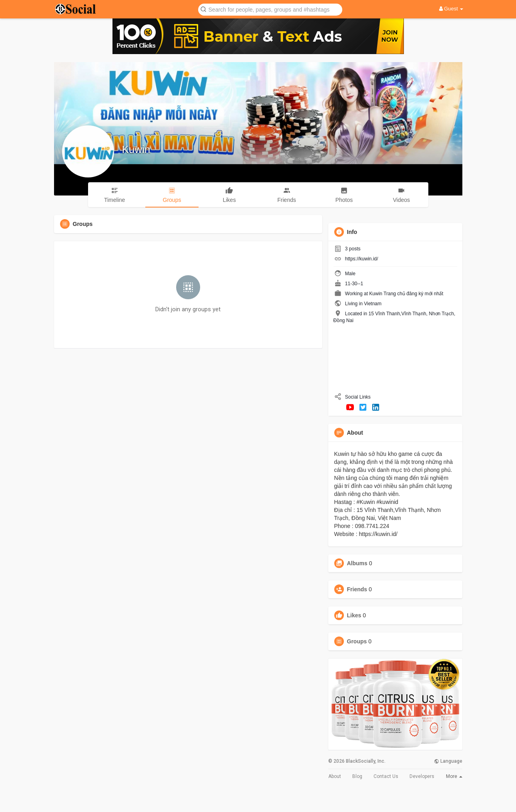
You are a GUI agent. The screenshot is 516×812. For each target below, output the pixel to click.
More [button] (454, 776)
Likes (354, 615)
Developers (422, 776)
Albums (357, 563)
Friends (357, 589)
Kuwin (136, 149)
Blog (357, 776)
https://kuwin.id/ (362, 259)
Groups (357, 641)
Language (448, 761)
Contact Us (386, 776)
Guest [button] (451, 9)
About (335, 776)
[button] (270, 9)
